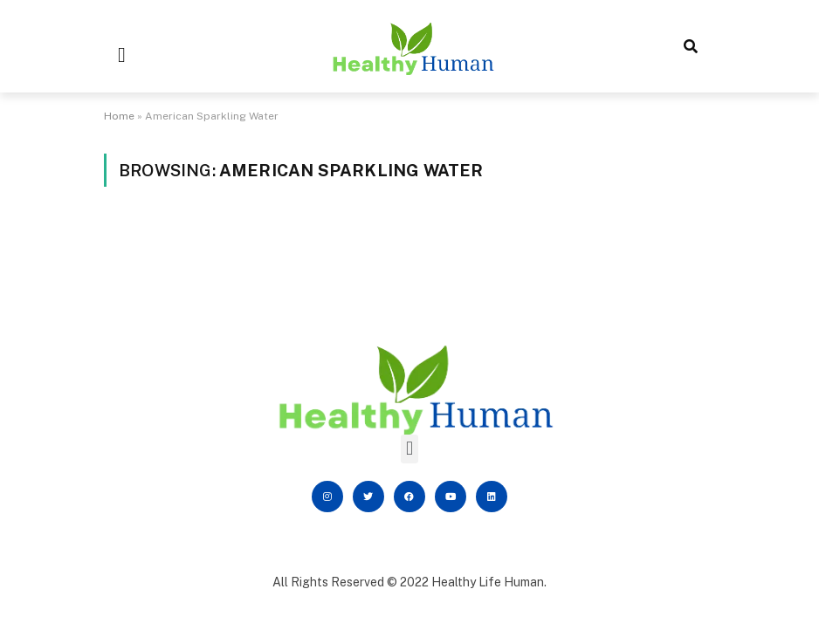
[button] (122, 55)
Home (119, 116)
